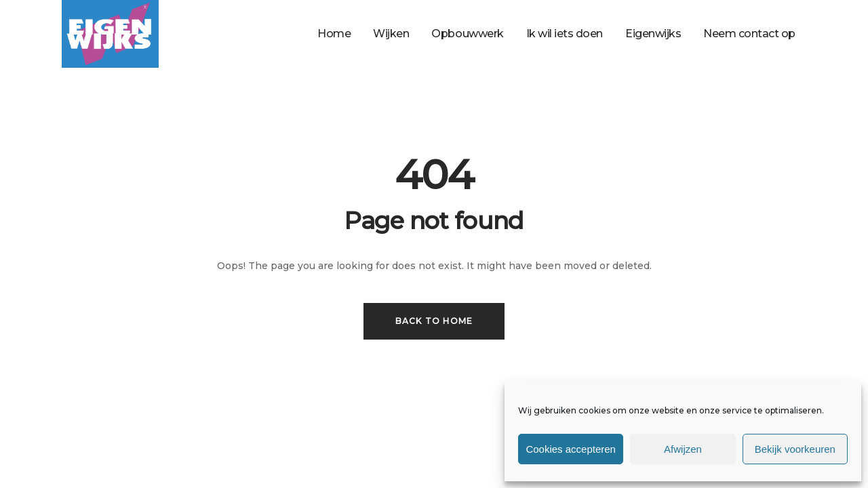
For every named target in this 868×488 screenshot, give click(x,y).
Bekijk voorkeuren (795, 449)
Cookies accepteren (571, 449)
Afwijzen (683, 449)
